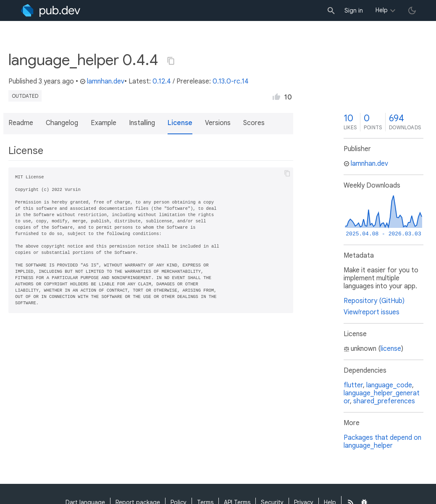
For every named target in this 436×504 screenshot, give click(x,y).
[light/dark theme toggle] (412, 10)
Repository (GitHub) (374, 301)
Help (382, 10)
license (391, 349)
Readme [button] (21, 123)
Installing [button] (142, 123)
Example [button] (104, 123)
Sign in (354, 10)
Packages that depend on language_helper (382, 442)
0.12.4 (162, 81)
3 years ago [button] (56, 81)
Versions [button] (218, 123)
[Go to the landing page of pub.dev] (51, 10)
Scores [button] (254, 123)
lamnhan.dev (102, 81)
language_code (389, 385)
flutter (353, 385)
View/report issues (372, 312)
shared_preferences (384, 401)
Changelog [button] (62, 123)
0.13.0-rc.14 (231, 81)
